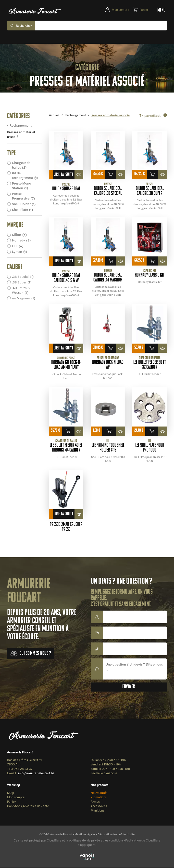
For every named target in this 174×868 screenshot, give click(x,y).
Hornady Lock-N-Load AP (108, 365)
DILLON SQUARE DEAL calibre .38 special (108, 191)
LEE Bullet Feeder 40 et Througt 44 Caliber (66, 448)
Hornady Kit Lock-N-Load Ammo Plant (66, 365)
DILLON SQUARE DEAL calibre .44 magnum (108, 278)
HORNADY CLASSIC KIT (150, 276)
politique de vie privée (84, 841)
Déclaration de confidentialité (116, 834)
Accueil (54, 115)
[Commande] (152, 115)
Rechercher (24, 26)
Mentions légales (85, 834)
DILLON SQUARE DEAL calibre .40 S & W (66, 278)
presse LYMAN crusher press (66, 527)
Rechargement (21, 126)
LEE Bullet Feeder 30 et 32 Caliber (150, 365)
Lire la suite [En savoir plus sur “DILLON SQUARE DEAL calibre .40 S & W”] (64, 261)
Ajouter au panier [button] (111, 175)
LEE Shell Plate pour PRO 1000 (150, 448)
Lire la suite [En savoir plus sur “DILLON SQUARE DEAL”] (64, 175)
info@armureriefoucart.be (36, 773)
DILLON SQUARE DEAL (66, 189)
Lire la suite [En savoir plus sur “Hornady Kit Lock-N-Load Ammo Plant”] (64, 348)
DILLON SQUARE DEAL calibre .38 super (150, 191)
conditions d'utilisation (125, 841)
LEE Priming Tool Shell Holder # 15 (108, 448)
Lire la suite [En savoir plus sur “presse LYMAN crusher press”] (64, 514)
